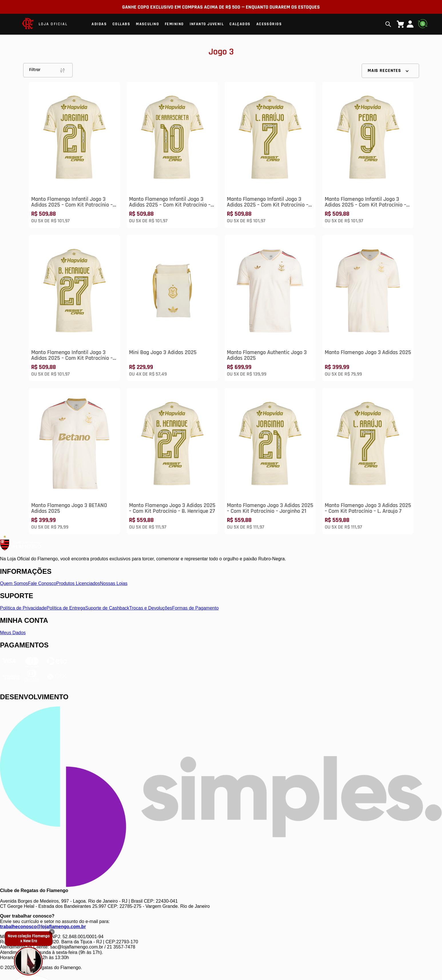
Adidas (99, 24)
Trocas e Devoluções (151, 608)
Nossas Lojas (114, 583)
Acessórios (269, 24)
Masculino (147, 24)
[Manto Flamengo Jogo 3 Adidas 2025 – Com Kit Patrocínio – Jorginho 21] (270, 461)
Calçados (240, 24)
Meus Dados (13, 633)
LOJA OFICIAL (53, 24)
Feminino (174, 24)
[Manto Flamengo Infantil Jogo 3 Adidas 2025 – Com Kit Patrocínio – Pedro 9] (368, 155)
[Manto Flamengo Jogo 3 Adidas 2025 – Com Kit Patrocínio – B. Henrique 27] (172, 461)
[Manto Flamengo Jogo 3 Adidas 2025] (368, 308)
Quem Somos (14, 583)
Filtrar (48, 70)
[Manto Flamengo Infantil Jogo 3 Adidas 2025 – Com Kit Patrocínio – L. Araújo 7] (270, 155)
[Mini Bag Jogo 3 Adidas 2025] (172, 308)
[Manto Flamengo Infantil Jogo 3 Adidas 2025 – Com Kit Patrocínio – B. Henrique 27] (74, 308)
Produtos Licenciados (78, 583)
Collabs (121, 24)
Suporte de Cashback (107, 608)
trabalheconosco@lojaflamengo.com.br (43, 927)
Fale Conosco (42, 583)
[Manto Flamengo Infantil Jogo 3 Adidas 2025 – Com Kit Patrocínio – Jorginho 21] (74, 155)
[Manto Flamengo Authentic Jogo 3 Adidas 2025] (270, 308)
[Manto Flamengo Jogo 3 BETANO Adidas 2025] (74, 461)
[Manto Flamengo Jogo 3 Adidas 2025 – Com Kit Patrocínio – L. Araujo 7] (368, 461)
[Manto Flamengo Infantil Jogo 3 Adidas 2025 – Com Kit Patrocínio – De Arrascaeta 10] (172, 155)
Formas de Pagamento (196, 608)
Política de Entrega (66, 608)
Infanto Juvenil (207, 24)
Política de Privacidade (23, 608)
